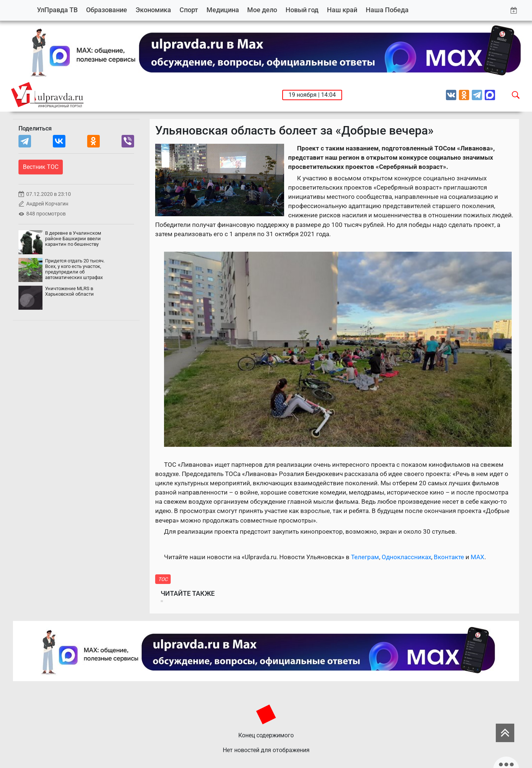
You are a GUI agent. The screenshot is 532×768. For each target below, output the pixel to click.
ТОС (163, 579)
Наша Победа (387, 10)
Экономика (153, 10)
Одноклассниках (406, 557)
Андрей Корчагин (47, 204)
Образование (107, 10)
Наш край (342, 10)
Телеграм (365, 557)
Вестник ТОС (41, 167)
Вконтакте (449, 557)
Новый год (302, 10)
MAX (478, 557)
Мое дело (262, 10)
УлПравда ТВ (57, 10)
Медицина (223, 10)
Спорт (189, 10)
